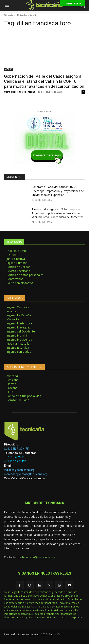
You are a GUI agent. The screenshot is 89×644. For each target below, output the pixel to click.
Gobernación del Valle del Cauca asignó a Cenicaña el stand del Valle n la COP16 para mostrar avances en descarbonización (44, 81)
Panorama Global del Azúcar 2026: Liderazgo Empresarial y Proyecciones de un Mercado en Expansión (58, 191)
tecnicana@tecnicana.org (39, 557)
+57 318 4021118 (15, 457)
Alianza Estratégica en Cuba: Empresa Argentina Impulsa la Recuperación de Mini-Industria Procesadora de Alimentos (58, 213)
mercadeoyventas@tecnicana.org (26, 474)
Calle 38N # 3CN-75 (16, 449)
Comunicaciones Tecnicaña (20, 92)
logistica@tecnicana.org (19, 470)
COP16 (9, 69)
